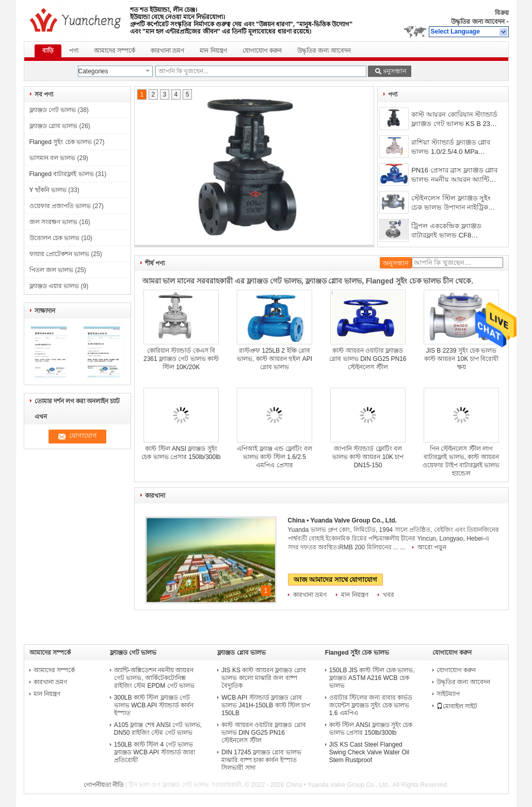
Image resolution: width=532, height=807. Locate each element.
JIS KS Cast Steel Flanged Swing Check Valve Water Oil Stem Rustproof (369, 752)
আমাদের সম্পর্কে (115, 51)
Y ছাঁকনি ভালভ (48, 190)
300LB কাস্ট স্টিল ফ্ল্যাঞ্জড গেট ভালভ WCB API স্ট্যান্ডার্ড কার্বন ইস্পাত (154, 705)
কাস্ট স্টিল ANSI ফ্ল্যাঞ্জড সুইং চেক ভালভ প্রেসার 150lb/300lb (371, 729)
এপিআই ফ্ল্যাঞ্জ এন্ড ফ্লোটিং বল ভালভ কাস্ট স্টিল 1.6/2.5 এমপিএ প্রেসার (274, 457)
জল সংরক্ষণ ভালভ (54, 222)
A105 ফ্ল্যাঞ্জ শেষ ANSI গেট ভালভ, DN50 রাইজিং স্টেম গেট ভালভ (158, 729)
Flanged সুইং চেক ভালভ (61, 142)
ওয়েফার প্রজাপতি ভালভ (60, 206)
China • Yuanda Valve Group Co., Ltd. (342, 520)
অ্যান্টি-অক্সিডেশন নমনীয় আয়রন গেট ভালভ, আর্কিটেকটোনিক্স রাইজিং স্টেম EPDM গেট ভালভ (154, 678)
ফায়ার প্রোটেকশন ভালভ (60, 254)
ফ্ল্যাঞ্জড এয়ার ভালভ (54, 286)
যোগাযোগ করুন (262, 51)
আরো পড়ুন (432, 547)
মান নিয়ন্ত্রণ (213, 51)
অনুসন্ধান (394, 71)
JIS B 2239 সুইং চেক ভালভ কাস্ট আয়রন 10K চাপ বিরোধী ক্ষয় (461, 359)
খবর (389, 595)
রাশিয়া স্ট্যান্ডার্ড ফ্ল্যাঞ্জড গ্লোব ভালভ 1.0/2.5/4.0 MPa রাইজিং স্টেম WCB (451, 148)
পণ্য (74, 51)
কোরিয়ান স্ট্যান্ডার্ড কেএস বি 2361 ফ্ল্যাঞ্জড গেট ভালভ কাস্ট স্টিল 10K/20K (181, 359)
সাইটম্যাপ (448, 694)
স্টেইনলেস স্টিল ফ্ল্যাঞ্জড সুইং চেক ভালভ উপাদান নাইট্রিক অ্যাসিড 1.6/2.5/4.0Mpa (451, 204)
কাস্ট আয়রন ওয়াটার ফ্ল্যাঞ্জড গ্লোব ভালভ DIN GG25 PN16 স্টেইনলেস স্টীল (368, 359)
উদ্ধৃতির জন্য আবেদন (478, 22)
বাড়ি (48, 51)
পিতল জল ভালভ (52, 270)
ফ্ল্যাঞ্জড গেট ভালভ (53, 110)
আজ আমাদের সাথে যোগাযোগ (336, 580)
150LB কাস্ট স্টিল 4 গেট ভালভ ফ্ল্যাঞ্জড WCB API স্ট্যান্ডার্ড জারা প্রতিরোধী (155, 752)
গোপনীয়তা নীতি (104, 785)
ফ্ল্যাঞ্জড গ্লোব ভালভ (54, 126)
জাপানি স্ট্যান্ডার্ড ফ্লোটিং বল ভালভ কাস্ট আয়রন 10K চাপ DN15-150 (368, 457)
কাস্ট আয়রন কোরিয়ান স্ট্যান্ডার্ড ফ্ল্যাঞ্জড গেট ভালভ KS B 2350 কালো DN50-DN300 (454, 120)
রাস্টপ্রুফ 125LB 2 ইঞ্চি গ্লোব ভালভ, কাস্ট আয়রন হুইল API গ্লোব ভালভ (275, 359)
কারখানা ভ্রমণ (167, 51)
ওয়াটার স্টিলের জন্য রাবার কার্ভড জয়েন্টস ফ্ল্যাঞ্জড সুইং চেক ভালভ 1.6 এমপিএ (371, 705)
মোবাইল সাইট (457, 706)
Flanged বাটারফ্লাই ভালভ (62, 174)
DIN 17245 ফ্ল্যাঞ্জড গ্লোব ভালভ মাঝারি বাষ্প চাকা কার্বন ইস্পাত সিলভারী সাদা (261, 760)
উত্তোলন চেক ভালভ (55, 238)
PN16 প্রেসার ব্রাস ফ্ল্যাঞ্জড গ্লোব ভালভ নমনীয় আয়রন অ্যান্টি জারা (454, 176)
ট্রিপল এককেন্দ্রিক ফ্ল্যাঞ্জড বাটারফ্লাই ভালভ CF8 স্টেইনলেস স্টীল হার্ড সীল (447, 232)
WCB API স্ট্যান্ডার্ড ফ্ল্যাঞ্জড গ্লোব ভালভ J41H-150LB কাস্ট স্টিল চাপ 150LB (266, 705)
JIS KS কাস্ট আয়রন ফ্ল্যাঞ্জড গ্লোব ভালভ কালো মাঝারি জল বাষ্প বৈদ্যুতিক (264, 678)
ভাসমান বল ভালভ (53, 158)
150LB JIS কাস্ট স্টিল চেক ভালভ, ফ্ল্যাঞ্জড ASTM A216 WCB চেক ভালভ (372, 678)
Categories (93, 71)
